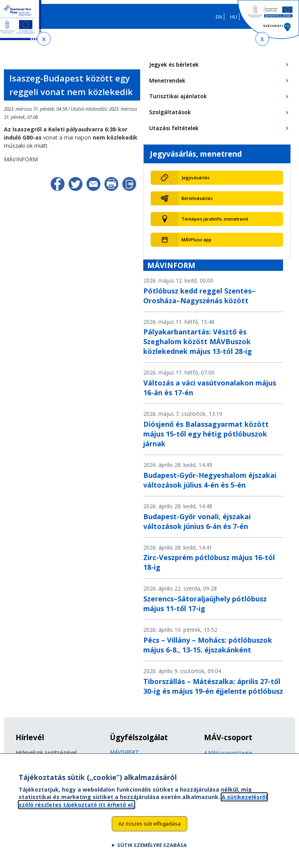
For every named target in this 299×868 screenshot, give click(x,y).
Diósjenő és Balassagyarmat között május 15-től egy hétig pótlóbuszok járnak (206, 434)
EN (219, 17)
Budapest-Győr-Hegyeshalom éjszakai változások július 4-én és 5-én (210, 480)
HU (234, 17)
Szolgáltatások (170, 112)
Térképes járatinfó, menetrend (215, 219)
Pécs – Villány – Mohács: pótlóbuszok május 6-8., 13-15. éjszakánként (208, 645)
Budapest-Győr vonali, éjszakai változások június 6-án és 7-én (197, 521)
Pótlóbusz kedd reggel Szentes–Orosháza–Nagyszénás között (199, 296)
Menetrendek (167, 80)
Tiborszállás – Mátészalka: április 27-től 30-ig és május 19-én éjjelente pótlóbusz (213, 686)
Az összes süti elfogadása (149, 830)
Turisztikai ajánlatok (178, 96)
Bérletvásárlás (197, 198)
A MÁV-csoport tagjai (228, 753)
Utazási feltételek (174, 128)
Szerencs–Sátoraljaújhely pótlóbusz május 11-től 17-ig (205, 604)
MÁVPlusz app (196, 240)
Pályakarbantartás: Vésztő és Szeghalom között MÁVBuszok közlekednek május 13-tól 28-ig (198, 341)
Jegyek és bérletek (174, 65)
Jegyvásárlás (195, 178)
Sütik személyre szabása (152, 852)
